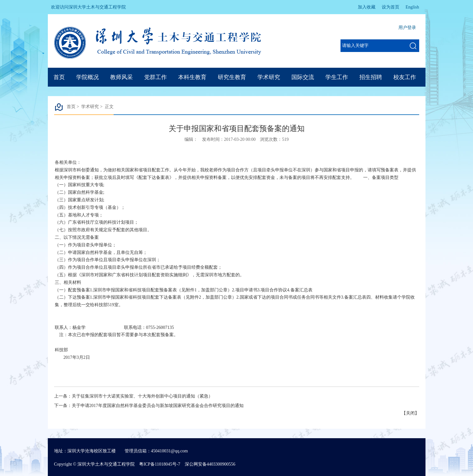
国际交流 (303, 77)
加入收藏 (367, 7)
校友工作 (405, 77)
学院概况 (87, 77)
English (412, 7)
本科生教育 (192, 77)
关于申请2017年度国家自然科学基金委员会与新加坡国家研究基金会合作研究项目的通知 (158, 406)
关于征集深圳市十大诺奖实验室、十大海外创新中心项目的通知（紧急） (142, 396)
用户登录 (407, 28)
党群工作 (155, 77)
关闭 (410, 413)
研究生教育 (232, 77)
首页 (59, 77)
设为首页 (391, 7)
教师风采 (121, 77)
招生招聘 (371, 77)
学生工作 (337, 77)
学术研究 (269, 77)
